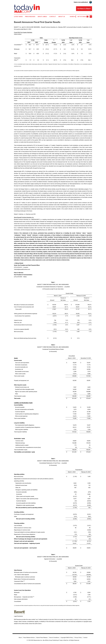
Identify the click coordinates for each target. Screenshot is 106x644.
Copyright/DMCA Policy (67, 638)
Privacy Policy (78, 638)
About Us (62, 17)
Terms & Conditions (54, 638)
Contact (53, 17)
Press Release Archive (29, 638)
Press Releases (30, 17)
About (20, 638)
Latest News (18, 17)
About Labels (42, 17)
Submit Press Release (42, 638)
